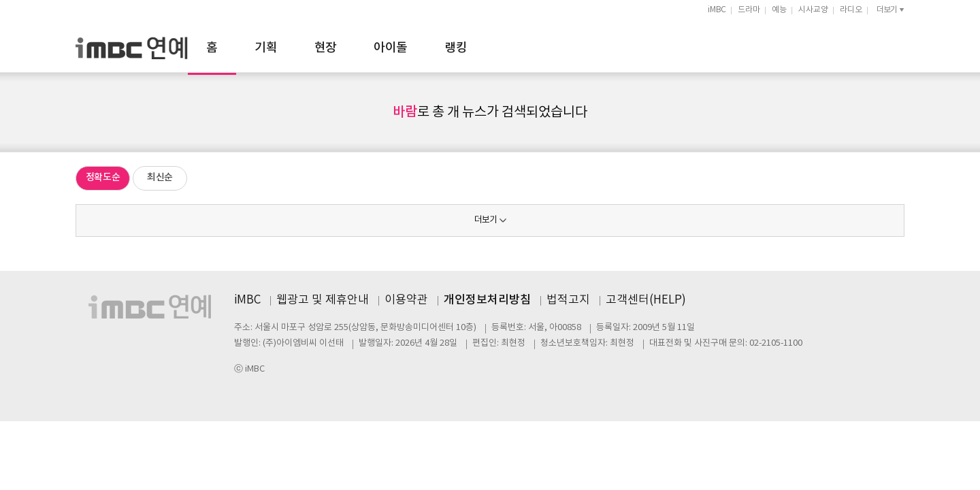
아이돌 (540, 48)
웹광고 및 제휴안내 (323, 300)
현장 (475, 48)
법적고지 (568, 300)
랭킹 (605, 48)
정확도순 (103, 177)
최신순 (160, 177)
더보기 (486, 220)
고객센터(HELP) (646, 300)
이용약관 (406, 300)
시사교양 (813, 10)
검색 (898, 46)
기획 (415, 48)
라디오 (851, 10)
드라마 (749, 10)
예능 (779, 10)
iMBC (717, 10)
